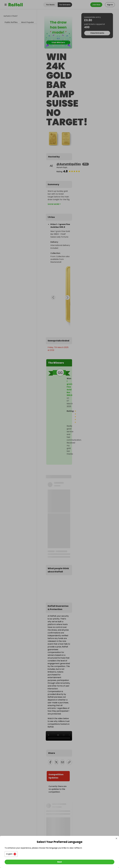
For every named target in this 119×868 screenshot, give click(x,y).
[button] (11, 854)
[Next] (59, 862)
